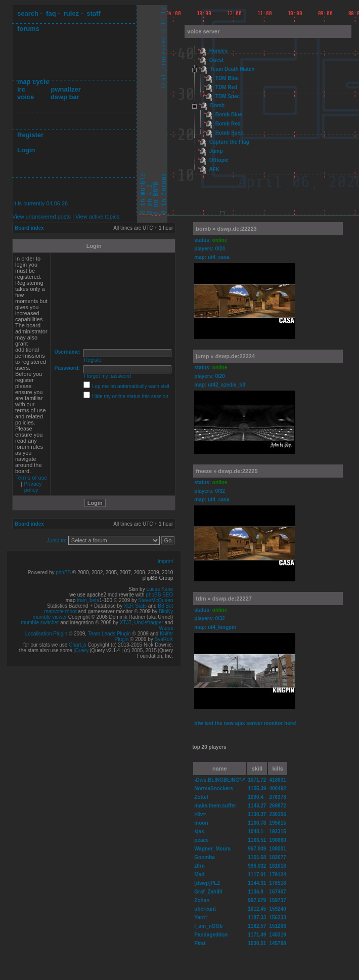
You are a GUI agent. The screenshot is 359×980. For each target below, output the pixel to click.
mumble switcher (40, 623)
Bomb (217, 105)
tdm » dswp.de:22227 (224, 599)
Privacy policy (33, 487)
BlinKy (166, 611)
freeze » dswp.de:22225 (227, 471)
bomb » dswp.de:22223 (226, 229)
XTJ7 (126, 623)
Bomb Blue (229, 115)
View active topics (97, 217)
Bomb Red (228, 124)
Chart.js (77, 645)
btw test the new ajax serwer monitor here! (245, 723)
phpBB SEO (159, 595)
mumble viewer (50, 617)
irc (21, 89)
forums (28, 29)
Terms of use (31, 478)
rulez (71, 13)
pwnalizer (65, 89)
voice (26, 97)
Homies (218, 51)
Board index (29, 228)
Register (30, 135)
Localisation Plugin (46, 634)
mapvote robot (61, 611)
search (28, 13)
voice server (203, 31)
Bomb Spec (229, 133)
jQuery (81, 650)
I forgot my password (107, 376)
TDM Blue (227, 78)
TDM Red (226, 87)
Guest (216, 60)
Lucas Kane (160, 589)
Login (26, 150)
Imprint (166, 561)
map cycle (33, 82)
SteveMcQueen (155, 600)
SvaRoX (164, 639)
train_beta (88, 600)
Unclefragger (149, 623)
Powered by (42, 572)
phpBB (63, 572)
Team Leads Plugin (109, 634)
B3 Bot (165, 606)
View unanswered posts (41, 217)
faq (51, 13)
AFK (214, 169)
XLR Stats (135, 606)
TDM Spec (228, 96)
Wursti (166, 628)
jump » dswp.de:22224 (225, 356)
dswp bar (65, 97)
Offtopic (219, 160)
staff (93, 13)
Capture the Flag (229, 142)
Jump (216, 151)
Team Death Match (233, 69)
